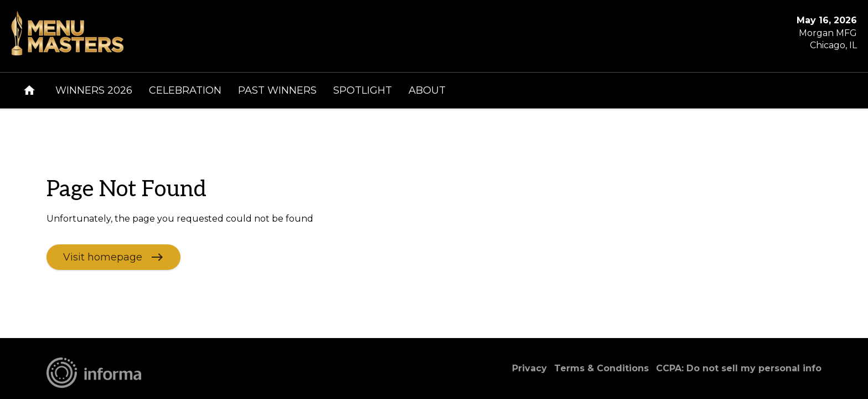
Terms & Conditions (601, 368)
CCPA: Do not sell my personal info (739, 368)
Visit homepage (103, 257)
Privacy (529, 368)
